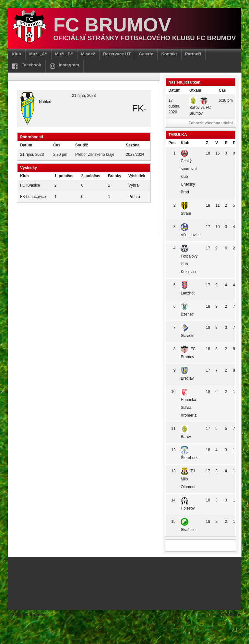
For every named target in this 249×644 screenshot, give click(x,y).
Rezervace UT (117, 54)
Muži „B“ (64, 54)
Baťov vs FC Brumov (200, 107)
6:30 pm (226, 100)
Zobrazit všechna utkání (211, 123)
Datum (174, 90)
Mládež (88, 54)
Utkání (195, 90)
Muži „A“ (38, 54)
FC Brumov (112, 25)
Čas (222, 90)
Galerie (146, 54)
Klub (16, 54)
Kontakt (169, 54)
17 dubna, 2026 (174, 106)
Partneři (193, 54)
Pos (172, 143)
